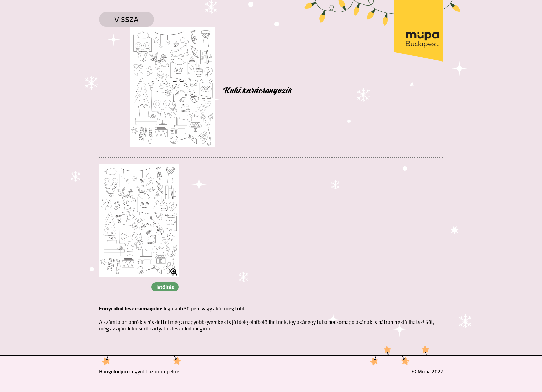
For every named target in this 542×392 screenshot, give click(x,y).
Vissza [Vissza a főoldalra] (127, 19)
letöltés (165, 287)
